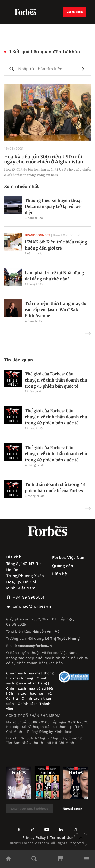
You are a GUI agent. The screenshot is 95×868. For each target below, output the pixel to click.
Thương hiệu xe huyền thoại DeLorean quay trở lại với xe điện (53, 206)
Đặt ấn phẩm (75, 12)
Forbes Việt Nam (69, 558)
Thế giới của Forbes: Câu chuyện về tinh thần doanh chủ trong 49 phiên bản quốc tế (56, 417)
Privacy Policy (34, 837)
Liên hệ (60, 574)
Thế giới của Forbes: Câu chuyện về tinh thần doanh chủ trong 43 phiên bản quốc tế (56, 380)
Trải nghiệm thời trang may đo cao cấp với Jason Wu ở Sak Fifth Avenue (56, 310)
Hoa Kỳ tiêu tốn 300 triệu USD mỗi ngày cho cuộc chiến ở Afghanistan (44, 159)
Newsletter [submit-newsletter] (72, 809)
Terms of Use (61, 837)
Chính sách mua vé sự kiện (30, 688)
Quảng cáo (63, 566)
